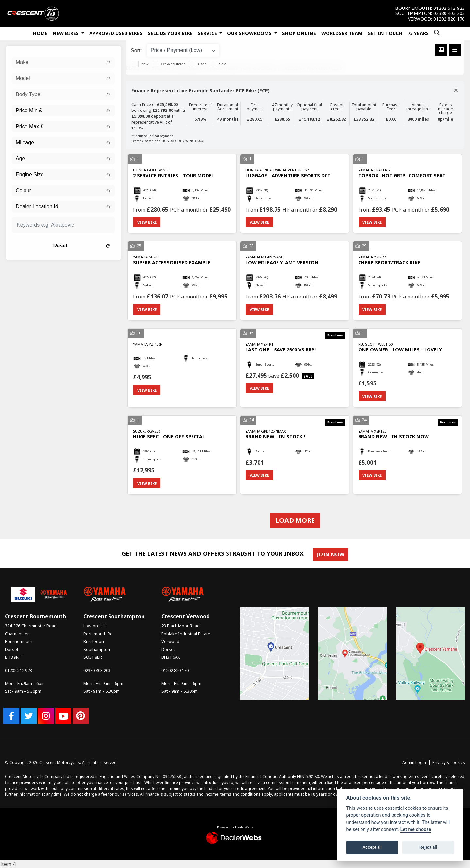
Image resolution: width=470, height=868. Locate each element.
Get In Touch (385, 33)
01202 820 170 (449, 19)
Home (40, 33)
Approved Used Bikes (116, 33)
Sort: (136, 51)
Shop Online (299, 33)
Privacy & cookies (449, 763)
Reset (82, 246)
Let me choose (416, 830)
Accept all (372, 847)
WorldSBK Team (342, 33)
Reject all (428, 847)
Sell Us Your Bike (170, 33)
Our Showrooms (250, 33)
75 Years (418, 33)
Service (208, 33)
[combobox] (63, 62)
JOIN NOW (331, 554)
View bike (147, 222)
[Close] (456, 90)
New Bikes (66, 33)
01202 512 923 (449, 8)
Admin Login (414, 763)
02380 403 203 (449, 13)
